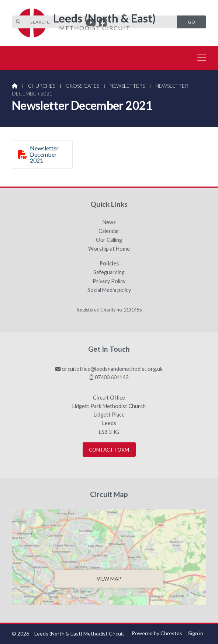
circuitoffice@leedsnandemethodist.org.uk (112, 369)
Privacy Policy (109, 281)
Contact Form (109, 450)
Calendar (109, 231)
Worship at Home (109, 249)
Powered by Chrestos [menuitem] (157, 633)
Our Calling (109, 240)
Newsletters (127, 86)
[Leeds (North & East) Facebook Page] (103, 23)
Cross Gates (82, 86)
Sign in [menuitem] (196, 633)
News (109, 222)
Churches (42, 86)
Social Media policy (109, 290)
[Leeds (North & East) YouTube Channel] (91, 23)
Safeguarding (109, 272)
